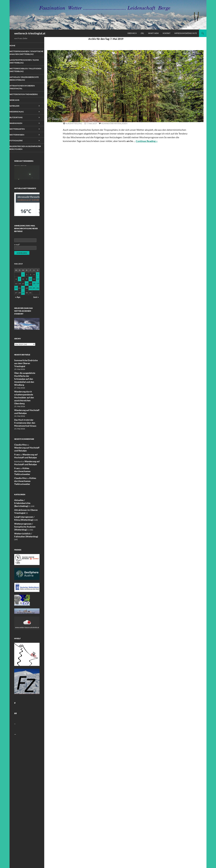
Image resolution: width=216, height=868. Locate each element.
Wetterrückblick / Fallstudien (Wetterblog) (26, 72)
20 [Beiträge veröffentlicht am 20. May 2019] (16, 296)
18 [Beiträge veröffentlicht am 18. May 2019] (34, 292)
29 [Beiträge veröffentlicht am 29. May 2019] (23, 300)
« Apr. (17, 304)
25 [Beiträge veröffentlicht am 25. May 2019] (34, 296)
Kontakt (167, 33)
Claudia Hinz (19, 440)
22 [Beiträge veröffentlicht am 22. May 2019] (23, 296)
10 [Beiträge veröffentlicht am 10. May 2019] (30, 288)
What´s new (153, 33)
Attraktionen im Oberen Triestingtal (26, 92)
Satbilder (19, 113)
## (15, 696)
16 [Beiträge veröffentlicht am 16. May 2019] (27, 292)
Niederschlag (21, 119)
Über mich (132, 33)
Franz (17, 446)
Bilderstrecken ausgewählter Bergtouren (21, 157)
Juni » (36, 304)
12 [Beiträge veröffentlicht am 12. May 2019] (38, 288)
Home (17, 46)
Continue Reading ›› (147, 141)
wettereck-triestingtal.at (30, 33)
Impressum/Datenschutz (186, 33)
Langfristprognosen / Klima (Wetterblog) (25, 64)
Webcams (19, 107)
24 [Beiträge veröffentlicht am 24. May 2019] (30, 296)
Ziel (142, 33)
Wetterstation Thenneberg (21, 100)
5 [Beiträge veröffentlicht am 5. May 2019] (38, 284)
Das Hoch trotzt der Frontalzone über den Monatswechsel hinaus (24, 418)
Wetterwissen (21, 142)
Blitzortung (20, 125)
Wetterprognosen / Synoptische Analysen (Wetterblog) (92, 120)
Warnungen (20, 131)
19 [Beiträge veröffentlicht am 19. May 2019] (38, 292)
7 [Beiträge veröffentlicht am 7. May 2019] (20, 288)
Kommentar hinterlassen (114, 123)
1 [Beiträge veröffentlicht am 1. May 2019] (23, 284)
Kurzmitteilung (74, 123)
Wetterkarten (21, 136)
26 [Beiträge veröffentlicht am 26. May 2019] (38, 296)
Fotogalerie (20, 148)
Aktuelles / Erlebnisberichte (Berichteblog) (22, 82)
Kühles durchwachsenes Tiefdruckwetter (21, 462)
